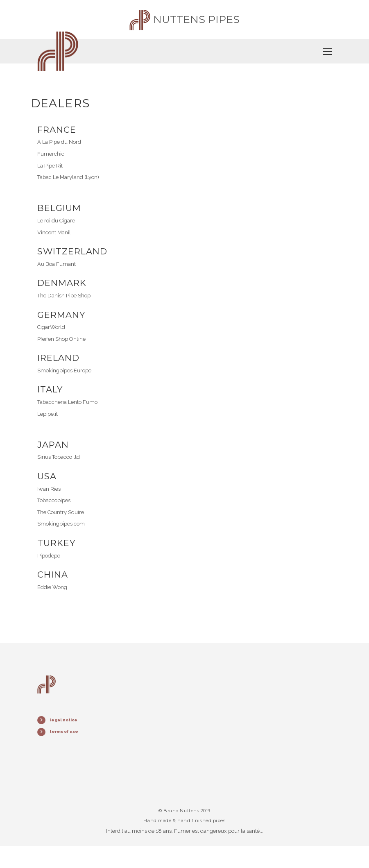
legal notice (63, 720)
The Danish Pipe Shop (64, 296)
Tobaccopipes (54, 500)
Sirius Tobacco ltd (59, 457)
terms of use (64, 731)
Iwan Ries (49, 489)
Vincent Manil (54, 232)
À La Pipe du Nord (59, 142)
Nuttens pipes (185, 19)
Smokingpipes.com (61, 524)
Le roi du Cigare (56, 221)
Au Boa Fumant (57, 264)
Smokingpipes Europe (64, 371)
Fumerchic (51, 154)
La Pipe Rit (50, 166)
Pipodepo (49, 556)
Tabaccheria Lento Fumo (67, 402)
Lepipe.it (48, 414)
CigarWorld (51, 327)
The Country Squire (61, 512)
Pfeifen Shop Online (61, 339)
